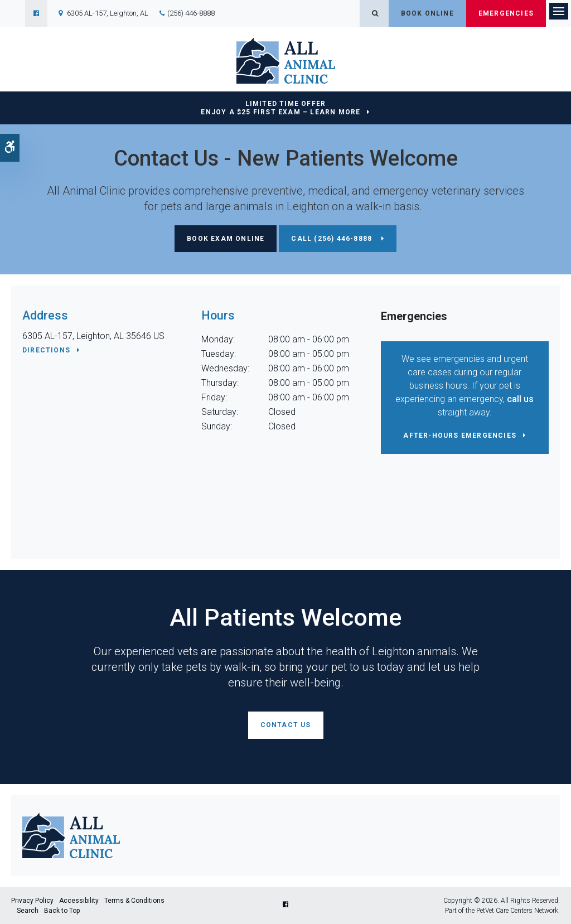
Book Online (427, 13)
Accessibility (79, 901)
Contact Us (286, 725)
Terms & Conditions (134, 901)
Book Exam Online (226, 239)
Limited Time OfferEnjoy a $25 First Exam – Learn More (280, 108)
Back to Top (62, 911)
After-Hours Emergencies (460, 436)
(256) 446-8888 (191, 13)
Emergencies (506, 13)
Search (28, 911)
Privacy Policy (32, 901)
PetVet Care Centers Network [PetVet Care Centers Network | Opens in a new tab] (517, 911)
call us (520, 399)
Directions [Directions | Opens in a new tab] (46, 350)
